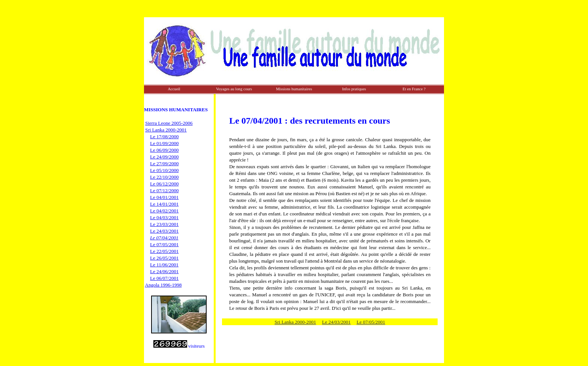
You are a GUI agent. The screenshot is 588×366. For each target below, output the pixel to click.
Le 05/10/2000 (164, 170)
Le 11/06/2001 (164, 265)
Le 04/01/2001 (164, 197)
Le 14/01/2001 (164, 204)
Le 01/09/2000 (164, 143)
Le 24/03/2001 (164, 231)
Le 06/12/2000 (164, 184)
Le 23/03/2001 (164, 224)
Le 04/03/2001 (164, 217)
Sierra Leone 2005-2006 (169, 123)
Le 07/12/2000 (164, 190)
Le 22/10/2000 (164, 177)
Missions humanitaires (294, 89)
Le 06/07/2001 (164, 278)
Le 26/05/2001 (164, 258)
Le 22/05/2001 (164, 251)
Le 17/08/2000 (164, 137)
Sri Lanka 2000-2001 (166, 130)
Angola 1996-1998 (163, 285)
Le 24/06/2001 (164, 271)
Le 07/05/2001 (164, 244)
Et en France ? (414, 89)
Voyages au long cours (234, 89)
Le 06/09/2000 (164, 150)
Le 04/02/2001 (164, 211)
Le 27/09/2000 (164, 164)
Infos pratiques (354, 89)
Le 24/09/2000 (164, 157)
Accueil (174, 89)
